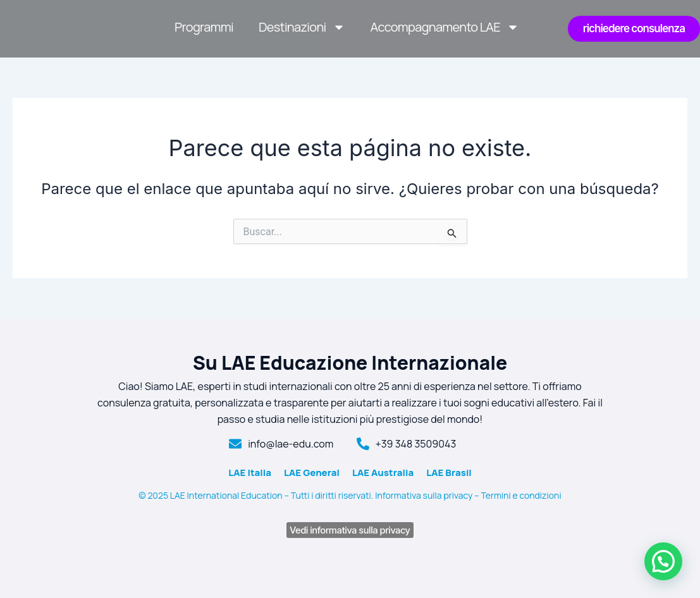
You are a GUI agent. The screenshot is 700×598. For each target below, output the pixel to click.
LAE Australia (383, 473)
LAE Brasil (449, 473)
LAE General (312, 473)
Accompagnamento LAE (445, 27)
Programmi (204, 27)
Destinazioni (302, 27)
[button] (663, 561)
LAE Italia (250, 473)
